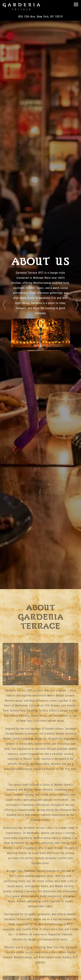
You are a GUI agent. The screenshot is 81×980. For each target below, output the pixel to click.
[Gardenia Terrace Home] (21, 6)
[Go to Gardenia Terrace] (40, 17)
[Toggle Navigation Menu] (76, 4)
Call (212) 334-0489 (40, 968)
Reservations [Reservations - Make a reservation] (40, 976)
